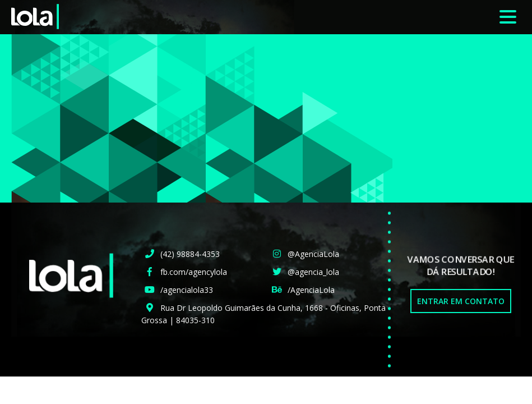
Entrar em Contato (461, 301)
